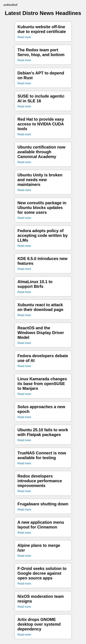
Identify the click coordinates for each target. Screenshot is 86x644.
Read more (24, 37)
